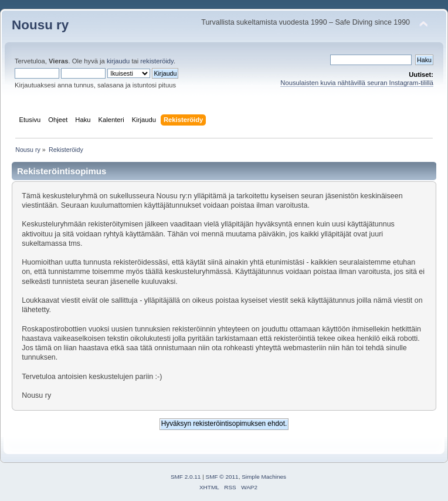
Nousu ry (40, 25)
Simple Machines (264, 477)
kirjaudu (118, 61)
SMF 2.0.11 (186, 477)
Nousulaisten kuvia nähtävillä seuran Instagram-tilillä (357, 83)
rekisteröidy (157, 61)
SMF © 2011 (222, 477)
